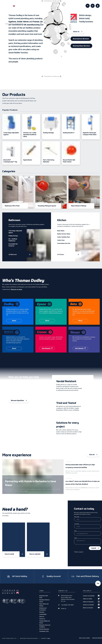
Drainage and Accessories (43, 609)
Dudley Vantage (13, 236)
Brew (49, 638)
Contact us (42, 619)
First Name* (77, 517)
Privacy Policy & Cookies (84, 638)
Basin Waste (61, 231)
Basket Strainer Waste (64, 234)
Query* (76, 538)
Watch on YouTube (91, 608)
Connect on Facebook (91, 596)
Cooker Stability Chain (64, 237)
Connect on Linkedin (91, 605)
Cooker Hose (61, 240)
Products (34, 5)
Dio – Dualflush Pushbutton (13, 240)
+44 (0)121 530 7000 (67, 605)
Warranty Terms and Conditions (45, 626)
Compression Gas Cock (64, 243)
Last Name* (77, 524)
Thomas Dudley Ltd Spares (45, 622)
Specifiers (45, 5)
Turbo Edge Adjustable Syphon (15, 232)
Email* (75, 531)
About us (68, 5)
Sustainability (43, 614)
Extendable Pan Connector (13, 245)
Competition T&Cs (44, 631)
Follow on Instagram (91, 602)
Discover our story (16, 289)
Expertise (57, 5)
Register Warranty (44, 629)
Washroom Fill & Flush (44, 596)
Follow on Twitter (91, 599)
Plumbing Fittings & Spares (45, 601)
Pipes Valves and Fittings (44, 605)
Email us (64, 608)
